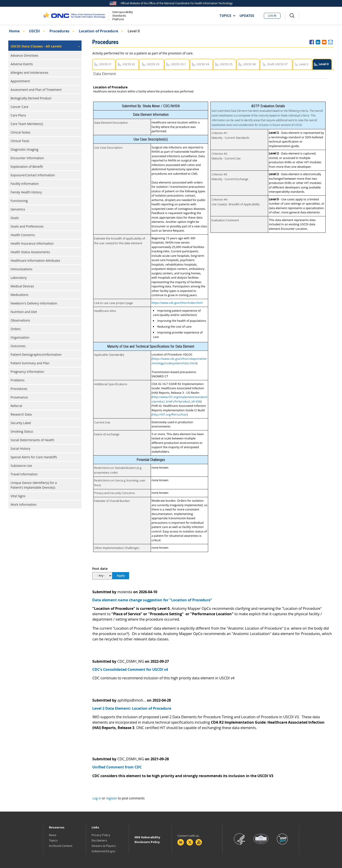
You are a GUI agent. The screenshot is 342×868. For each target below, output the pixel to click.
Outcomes (18, 346)
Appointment (20, 81)
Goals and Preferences (27, 226)
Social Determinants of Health (32, 440)
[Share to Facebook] (312, 42)
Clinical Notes (20, 132)
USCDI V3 (153, 64)
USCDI (34, 31)
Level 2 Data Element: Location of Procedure (132, 708)
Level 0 (324, 64)
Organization (20, 337)
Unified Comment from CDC (117, 767)
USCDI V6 (249, 64)
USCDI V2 (129, 64)
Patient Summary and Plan (30, 363)
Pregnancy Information (27, 372)
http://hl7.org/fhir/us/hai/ (170, 414)
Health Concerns (23, 235)
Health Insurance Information (32, 243)
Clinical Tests (20, 141)
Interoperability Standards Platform (122, 16)
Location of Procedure (98, 31)
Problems (18, 380)
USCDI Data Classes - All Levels (36, 46)
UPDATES (247, 16)
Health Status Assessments (30, 252)
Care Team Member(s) (27, 124)
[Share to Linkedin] (318, 42)
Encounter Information (27, 158)
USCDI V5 (226, 64)
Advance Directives (24, 55)
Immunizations (21, 269)
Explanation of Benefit (27, 167)
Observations (20, 320)
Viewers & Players (104, 846)
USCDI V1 (105, 64)
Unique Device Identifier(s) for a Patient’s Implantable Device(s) (34, 485)
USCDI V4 (203, 64)
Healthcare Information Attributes (35, 261)
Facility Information (25, 184)
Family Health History (26, 192)
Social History (20, 449)
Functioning (19, 201)
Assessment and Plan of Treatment (36, 90)
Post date (100, 569)
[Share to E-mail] (324, 42)
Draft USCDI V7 (277, 64)
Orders (16, 329)
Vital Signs (18, 496)
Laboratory (19, 278)
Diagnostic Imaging (24, 149)
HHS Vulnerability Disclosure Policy (147, 840)
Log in (272, 16)
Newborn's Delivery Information (34, 303)
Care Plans (18, 115)
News (53, 835)
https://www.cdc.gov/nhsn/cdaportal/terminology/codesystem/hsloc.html (179, 361)
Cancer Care (19, 107)
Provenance (19, 397)
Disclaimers (99, 840)
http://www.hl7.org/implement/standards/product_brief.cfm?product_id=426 (179, 399)
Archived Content (61, 846)
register (112, 798)
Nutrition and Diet (24, 312)
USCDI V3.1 (178, 64)
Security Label (21, 423)
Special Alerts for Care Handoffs (34, 457)
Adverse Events (22, 64)
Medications (19, 295)
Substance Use (21, 466)
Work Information (24, 504)
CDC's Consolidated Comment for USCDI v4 (130, 669)
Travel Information (24, 474)
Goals (15, 218)
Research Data (21, 414)
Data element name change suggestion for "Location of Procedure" (152, 600)
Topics (53, 840)
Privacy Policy (101, 835)
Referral (16, 406)
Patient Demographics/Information (36, 355)
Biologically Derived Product (31, 98)
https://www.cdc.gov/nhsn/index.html (177, 303)
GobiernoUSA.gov (104, 851)
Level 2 (304, 64)
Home (14, 31)
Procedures (59, 31)
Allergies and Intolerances (29, 73)
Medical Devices (22, 286)
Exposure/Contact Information (33, 175)
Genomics (18, 209)
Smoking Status (22, 431)
